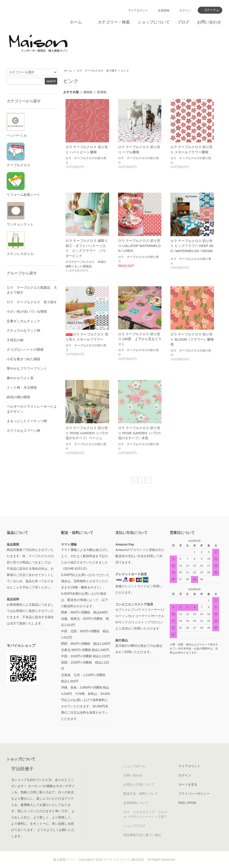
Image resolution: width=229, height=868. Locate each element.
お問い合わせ (209, 22)
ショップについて (154, 22)
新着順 (102, 92)
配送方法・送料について (141, 794)
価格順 (88, 92)
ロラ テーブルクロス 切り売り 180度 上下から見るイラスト (140, 339)
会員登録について (136, 803)
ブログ (183, 22)
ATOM (192, 803)
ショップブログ (134, 826)
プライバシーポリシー (194, 794)
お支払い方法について (139, 784)
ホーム (76, 22)
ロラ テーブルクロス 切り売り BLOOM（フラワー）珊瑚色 (192, 339)
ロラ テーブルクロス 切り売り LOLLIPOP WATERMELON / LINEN (139, 246)
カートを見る (188, 784)
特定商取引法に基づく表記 (142, 835)
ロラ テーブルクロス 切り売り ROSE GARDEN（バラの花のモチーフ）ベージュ (87, 433)
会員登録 (164, 10)
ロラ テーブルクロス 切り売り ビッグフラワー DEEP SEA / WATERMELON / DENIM (192, 247)
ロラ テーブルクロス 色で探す (97, 71)
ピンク (125, 71)
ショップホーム (134, 766)
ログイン (185, 10)
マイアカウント (138, 10)
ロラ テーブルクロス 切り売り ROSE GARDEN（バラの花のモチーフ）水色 (139, 433)
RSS (182, 803)
